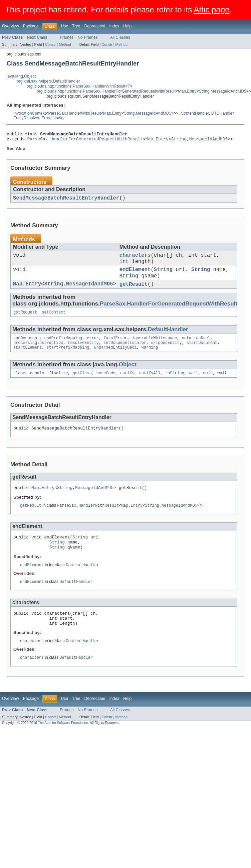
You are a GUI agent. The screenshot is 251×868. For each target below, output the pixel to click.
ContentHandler (195, 113)
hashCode (106, 385)
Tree (76, 26)
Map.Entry (187, 91)
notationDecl (196, 348)
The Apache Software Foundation (63, 745)
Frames (67, 37)
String (204, 91)
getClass (82, 385)
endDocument (26, 348)
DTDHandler (222, 113)
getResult (134, 292)
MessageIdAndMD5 (228, 91)
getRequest (25, 322)
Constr (50, 44)
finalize (59, 385)
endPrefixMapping (63, 348)
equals (37, 385)
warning (150, 359)
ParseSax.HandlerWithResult (74, 113)
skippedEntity (166, 353)
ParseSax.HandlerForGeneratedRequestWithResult (85, 141)
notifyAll (150, 385)
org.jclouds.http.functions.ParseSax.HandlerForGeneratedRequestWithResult (106, 91)
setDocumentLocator (125, 353)
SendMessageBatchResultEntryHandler (66, 201)
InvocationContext (30, 113)
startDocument (202, 353)
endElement (135, 276)
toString (175, 385)
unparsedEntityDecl (115, 359)
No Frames (88, 37)
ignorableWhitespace (154, 348)
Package (31, 26)
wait (194, 385)
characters (135, 259)
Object (128, 376)
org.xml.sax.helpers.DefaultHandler (48, 81)
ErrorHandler (53, 118)
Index (114, 26)
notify (127, 385)
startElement (28, 359)
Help (127, 26)
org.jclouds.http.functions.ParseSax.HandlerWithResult (76, 86)
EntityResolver (26, 118)
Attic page (212, 10)
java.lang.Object (21, 76)
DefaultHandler (168, 339)
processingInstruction (38, 353)
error (93, 348)
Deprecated (95, 26)
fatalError (115, 348)
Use (64, 26)
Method (65, 44)
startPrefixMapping (68, 359)
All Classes (120, 37)
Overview (11, 26)
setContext (54, 322)
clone (19, 385)
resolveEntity (83, 353)
